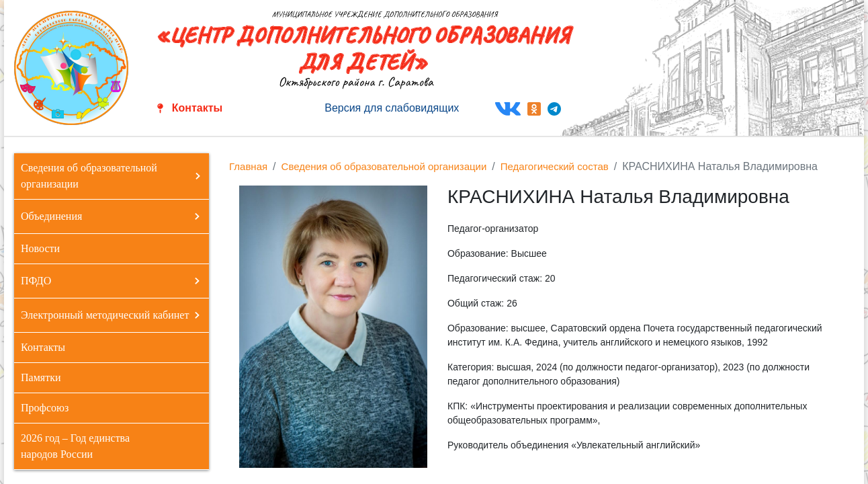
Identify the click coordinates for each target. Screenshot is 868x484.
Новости (40, 248)
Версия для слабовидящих (392, 108)
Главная (248, 166)
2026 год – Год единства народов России (75, 446)
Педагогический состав (555, 166)
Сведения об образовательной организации (384, 166)
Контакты (197, 108)
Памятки (41, 377)
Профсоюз (45, 408)
